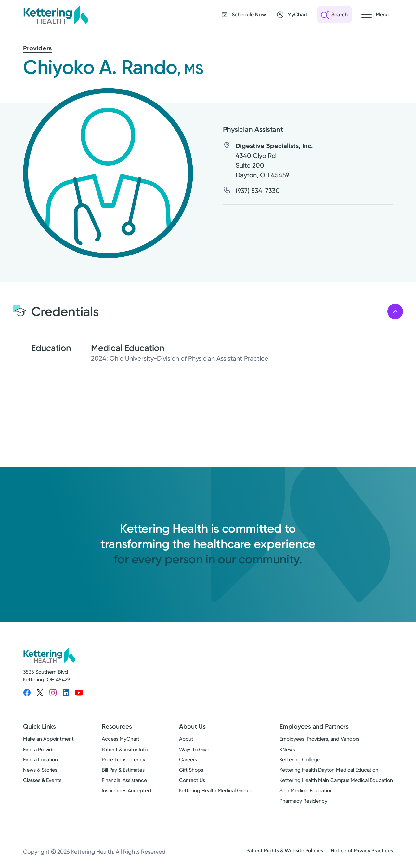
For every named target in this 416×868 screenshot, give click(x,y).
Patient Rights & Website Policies (285, 851)
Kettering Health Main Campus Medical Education (336, 780)
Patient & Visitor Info (125, 749)
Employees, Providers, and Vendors (319, 739)
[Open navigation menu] (375, 15)
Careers (188, 759)
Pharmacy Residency (303, 801)
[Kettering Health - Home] (56, 15)
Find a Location (40, 759)
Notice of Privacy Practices (362, 851)
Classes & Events (42, 780)
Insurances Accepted (126, 790)
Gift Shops (191, 770)
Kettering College (300, 759)
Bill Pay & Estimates (123, 770)
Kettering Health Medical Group (215, 790)
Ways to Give (194, 749)
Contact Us (192, 780)
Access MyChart (121, 739)
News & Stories (40, 770)
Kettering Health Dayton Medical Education (329, 770)
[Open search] (334, 15)
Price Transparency (123, 759)
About (186, 739)
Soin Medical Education (306, 790)
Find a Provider (40, 749)
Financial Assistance (124, 780)
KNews (287, 749)
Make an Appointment (48, 739)
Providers (37, 48)
